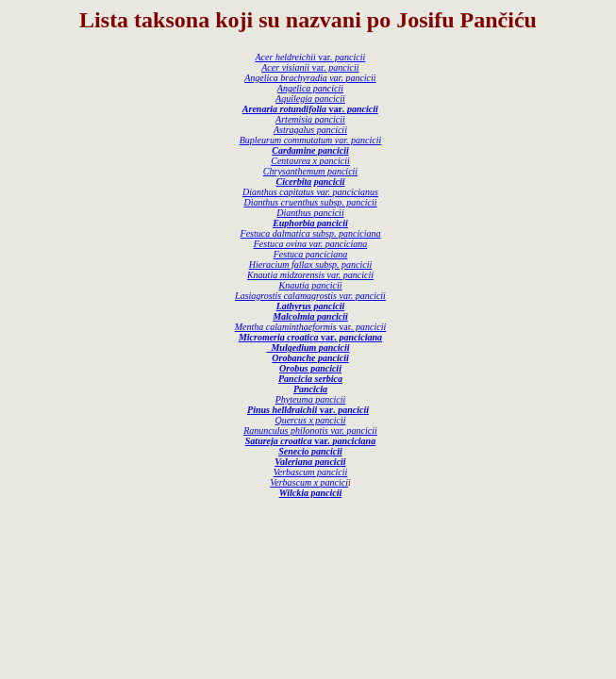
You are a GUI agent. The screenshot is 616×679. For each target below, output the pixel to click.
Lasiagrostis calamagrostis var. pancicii (310, 296)
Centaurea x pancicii (310, 161)
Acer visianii (286, 67)
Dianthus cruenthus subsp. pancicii (310, 202)
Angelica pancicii (310, 88)
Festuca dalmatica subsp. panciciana (311, 233)
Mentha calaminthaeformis (287, 327)
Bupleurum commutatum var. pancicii (311, 140)
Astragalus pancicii (310, 130)
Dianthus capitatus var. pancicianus (310, 192)
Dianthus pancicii (310, 213)
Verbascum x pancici (309, 482)
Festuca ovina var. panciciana (311, 244)
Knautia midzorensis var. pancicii (310, 275)
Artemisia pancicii (310, 119)
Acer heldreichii (287, 57)
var (341, 57)
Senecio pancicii (310, 451)
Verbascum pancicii (311, 472)
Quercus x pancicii (310, 420)
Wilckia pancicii (311, 493)
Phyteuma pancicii (311, 399)
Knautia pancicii (311, 285)
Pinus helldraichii (283, 410)
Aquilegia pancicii (310, 99)
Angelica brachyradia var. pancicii (310, 78)
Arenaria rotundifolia (286, 109)
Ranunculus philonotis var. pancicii (310, 431)
